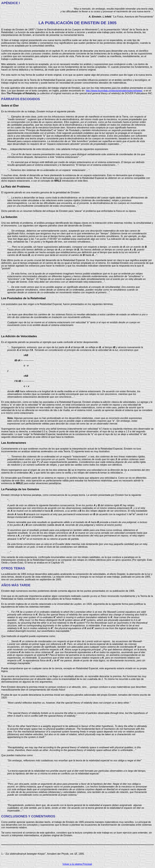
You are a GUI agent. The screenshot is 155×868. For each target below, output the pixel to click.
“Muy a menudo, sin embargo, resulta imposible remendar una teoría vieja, (114, 9)
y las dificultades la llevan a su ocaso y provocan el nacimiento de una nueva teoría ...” (107, 11)
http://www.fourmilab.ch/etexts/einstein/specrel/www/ (114, 91)
